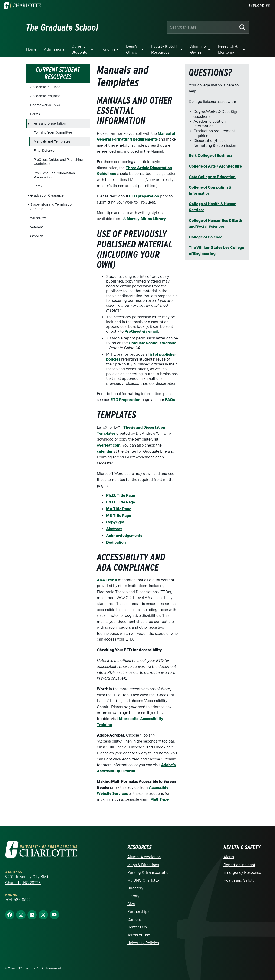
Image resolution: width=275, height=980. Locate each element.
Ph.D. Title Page (121, 495)
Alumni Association (144, 857)
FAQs (38, 186)
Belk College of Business (211, 156)
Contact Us (137, 927)
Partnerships (138, 912)
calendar (105, 451)
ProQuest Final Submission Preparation (54, 175)
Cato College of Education (212, 177)
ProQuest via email (141, 331)
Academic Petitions (45, 87)
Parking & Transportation (149, 873)
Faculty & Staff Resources (164, 49)
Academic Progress (45, 96)
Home (31, 49)
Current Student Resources (58, 73)
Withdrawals (40, 218)
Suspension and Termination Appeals (52, 207)
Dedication (116, 542)
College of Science (206, 237)
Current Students (79, 49)
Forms (35, 114)
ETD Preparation (125, 400)
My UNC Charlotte (143, 880)
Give (131, 904)
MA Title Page (119, 509)
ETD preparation (144, 196)
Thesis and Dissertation (48, 123)
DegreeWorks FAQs (45, 105)
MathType (159, 799)
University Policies (143, 943)
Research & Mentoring (228, 49)
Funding (108, 49)
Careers (134, 919)
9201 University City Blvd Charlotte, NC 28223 (27, 880)
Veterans (37, 227)
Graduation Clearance (47, 196)
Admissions (54, 49)
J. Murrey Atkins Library (144, 219)
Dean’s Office (132, 49)
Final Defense (44, 151)
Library (133, 896)
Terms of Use (139, 935)
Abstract (114, 529)
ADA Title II (107, 580)
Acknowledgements (124, 536)
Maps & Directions (143, 865)
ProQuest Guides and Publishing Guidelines (58, 162)
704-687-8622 (18, 900)
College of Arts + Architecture (215, 166)
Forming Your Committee (53, 133)
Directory (135, 888)
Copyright (115, 522)
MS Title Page (119, 516)
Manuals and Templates (52, 142)
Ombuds (37, 236)
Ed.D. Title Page (121, 502)
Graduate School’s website (152, 343)
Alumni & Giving (198, 49)
